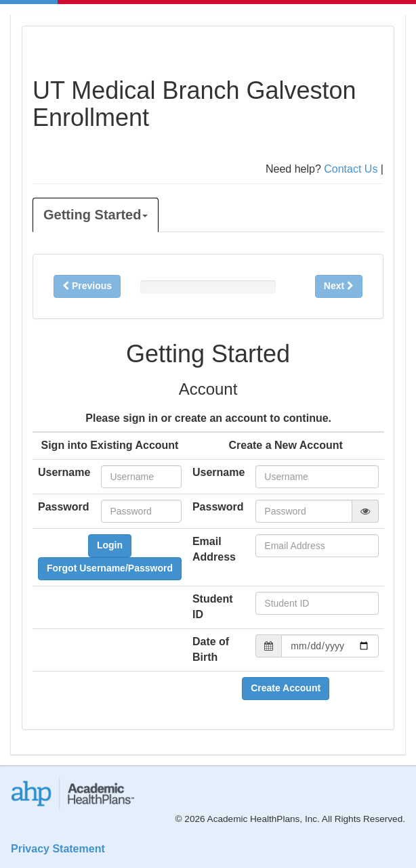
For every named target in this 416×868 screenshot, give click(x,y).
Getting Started (96, 215)
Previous (87, 286)
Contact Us (351, 169)
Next (339, 286)
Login (110, 545)
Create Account (286, 688)
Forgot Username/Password (110, 568)
